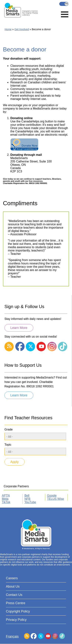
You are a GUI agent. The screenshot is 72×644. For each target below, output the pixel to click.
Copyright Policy (18, 611)
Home (8, 29)
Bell (27, 495)
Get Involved (22, 29)
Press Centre (16, 603)
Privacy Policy (16, 620)
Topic (8, 445)
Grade (8, 429)
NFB (27, 499)
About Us (13, 586)
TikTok (6, 502)
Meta (5, 499)
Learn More (19, 328)
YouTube (30, 502)
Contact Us (14, 595)
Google (52, 495)
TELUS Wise (56, 499)
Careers (12, 578)
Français (64, 4)
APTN (6, 495)
